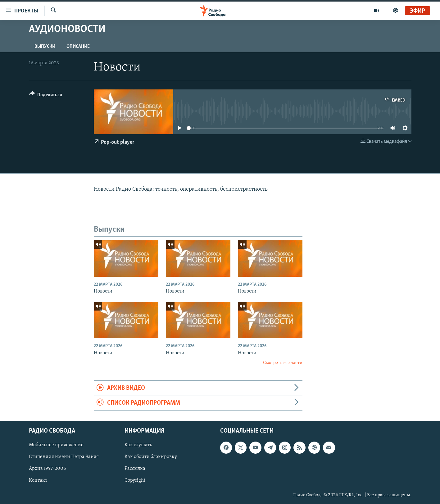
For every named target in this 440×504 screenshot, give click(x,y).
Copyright (135, 481)
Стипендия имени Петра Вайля (64, 457)
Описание (78, 47)
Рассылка (135, 469)
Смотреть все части (283, 363)
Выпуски (45, 47)
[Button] (46, 96)
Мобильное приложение (56, 445)
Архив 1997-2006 (47, 469)
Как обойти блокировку (151, 457)
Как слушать (138, 445)
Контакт (38, 481)
